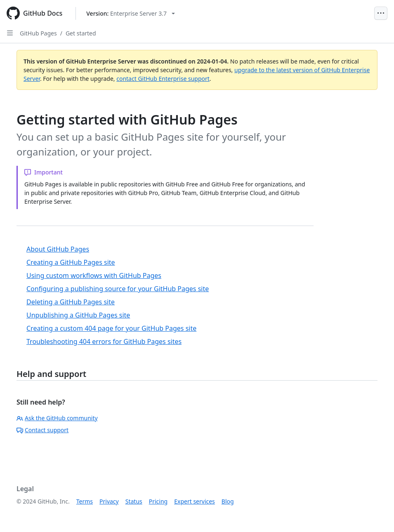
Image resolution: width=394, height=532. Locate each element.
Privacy (109, 501)
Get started (81, 33)
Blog (228, 501)
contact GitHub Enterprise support (163, 79)
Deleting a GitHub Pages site (71, 302)
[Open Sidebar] (10, 33)
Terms (85, 501)
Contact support (42, 430)
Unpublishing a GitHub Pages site (78, 315)
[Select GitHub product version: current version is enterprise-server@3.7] (131, 13)
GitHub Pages (38, 33)
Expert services (195, 501)
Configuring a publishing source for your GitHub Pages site (118, 289)
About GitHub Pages (58, 249)
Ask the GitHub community (57, 418)
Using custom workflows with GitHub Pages (94, 275)
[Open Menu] (381, 13)
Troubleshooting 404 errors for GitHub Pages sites (104, 341)
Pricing (158, 501)
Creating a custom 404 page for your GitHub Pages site (111, 328)
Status (134, 501)
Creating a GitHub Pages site (71, 262)
